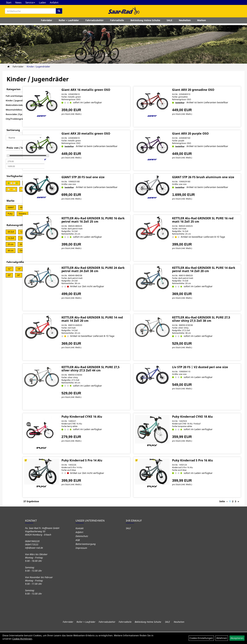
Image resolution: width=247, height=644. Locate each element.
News (18, 2)
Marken (202, 22)
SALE (169, 22)
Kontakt (80, 540)
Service (30, 2)
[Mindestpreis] (25, 161)
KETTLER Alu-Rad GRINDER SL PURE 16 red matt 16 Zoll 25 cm (209, 232)
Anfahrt (54, 2)
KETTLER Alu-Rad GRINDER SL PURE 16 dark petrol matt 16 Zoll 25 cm (114, 232)
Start (9, 2)
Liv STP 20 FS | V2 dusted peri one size (208, 381)
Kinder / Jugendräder (38, 66)
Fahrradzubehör (94, 22)
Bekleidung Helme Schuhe (145, 22)
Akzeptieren (237, 638)
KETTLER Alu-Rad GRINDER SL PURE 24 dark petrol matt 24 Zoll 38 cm (114, 282)
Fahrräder (47, 22)
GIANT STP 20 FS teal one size (110, 183)
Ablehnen (222, 638)
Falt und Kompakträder (18, 96)
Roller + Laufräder (69, 22)
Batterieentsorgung (86, 556)
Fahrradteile (117, 22)
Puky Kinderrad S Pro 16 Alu (204, 473)
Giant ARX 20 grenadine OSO (204, 89)
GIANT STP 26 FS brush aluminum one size (208, 185)
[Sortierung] (24, 138)
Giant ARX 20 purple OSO (202, 136)
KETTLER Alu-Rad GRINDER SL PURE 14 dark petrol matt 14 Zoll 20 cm (209, 282)
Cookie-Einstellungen (201, 638)
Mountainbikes (14, 110)
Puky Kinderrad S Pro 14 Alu (109, 473)
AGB (78, 552)
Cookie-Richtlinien (22, 639)
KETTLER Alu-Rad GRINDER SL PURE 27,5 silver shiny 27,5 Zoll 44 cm (114, 381)
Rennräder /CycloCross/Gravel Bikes (25, 114)
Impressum (81, 560)
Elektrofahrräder (15, 105)
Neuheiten (185, 22)
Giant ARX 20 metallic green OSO (113, 136)
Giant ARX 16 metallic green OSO (113, 89)
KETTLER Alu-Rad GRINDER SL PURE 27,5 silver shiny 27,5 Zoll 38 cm (209, 332)
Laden (42, 2)
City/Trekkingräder (16, 119)
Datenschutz (82, 548)
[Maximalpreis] (25, 166)
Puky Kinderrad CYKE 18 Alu (204, 429)
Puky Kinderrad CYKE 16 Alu (109, 429)
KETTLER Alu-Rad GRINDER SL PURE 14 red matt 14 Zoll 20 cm (114, 332)
